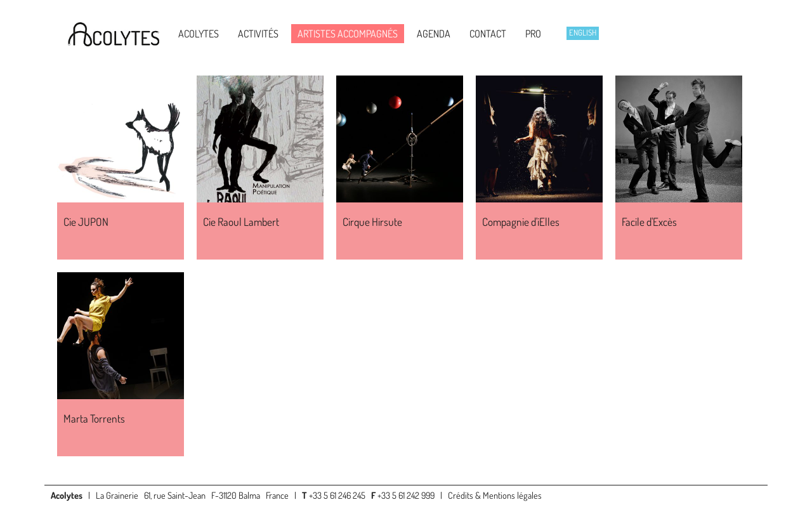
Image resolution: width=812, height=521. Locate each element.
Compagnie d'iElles (521, 221)
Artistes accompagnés (348, 34)
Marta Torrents (94, 418)
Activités (258, 34)
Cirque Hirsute (372, 221)
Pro (533, 34)
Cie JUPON (86, 221)
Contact (488, 34)
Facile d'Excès (649, 221)
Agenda (434, 34)
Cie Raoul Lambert (241, 221)
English (583, 32)
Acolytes (199, 34)
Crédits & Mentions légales (495, 495)
